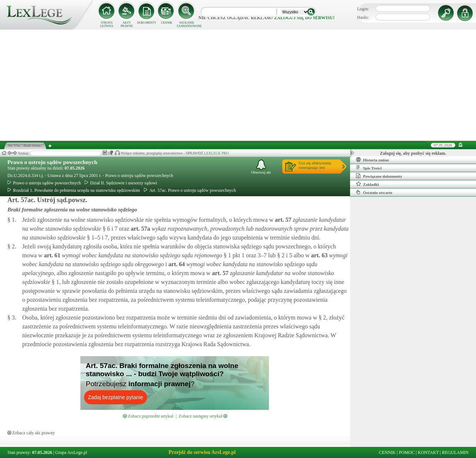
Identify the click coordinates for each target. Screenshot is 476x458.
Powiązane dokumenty (379, 176)
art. (282, 220)
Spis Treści (369, 168)
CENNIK (167, 23)
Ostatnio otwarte (374, 192)
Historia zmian (372, 160)
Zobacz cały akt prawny (31, 433)
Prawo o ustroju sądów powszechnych (52, 162)
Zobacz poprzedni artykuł (148, 416)
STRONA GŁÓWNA (107, 24)
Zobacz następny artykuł (203, 416)
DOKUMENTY (147, 23)
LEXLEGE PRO (217, 153)
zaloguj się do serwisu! (304, 18)
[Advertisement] (238, 85)
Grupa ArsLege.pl (71, 452)
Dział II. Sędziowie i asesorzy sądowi (121, 183)
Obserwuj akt (261, 167)
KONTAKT (428, 452)
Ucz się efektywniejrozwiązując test (315, 165)
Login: (363, 9)
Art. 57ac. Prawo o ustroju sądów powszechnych (190, 190)
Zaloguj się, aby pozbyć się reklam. (413, 153)
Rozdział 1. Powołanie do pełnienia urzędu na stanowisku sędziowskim (74, 190)
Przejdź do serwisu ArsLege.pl (202, 452)
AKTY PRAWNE (127, 24)
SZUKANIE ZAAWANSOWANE (187, 24)
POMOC (407, 452)
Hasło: (363, 17)
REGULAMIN (455, 452)
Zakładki (367, 184)
